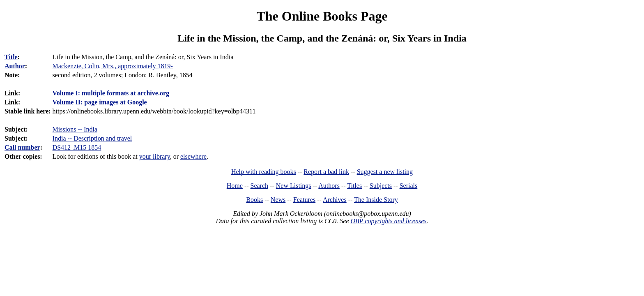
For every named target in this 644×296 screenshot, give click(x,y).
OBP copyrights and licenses (388, 221)
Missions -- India (75, 129)
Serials (409, 186)
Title (11, 57)
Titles (354, 186)
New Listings (294, 186)
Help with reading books (264, 172)
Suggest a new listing (385, 172)
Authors (329, 186)
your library (155, 156)
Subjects (381, 186)
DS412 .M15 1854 (77, 147)
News (278, 200)
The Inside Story (376, 200)
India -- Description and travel (92, 138)
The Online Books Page (322, 16)
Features (304, 200)
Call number (22, 147)
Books (254, 200)
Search (260, 186)
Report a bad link (326, 172)
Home (235, 186)
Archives (335, 200)
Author (15, 66)
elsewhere (193, 156)
